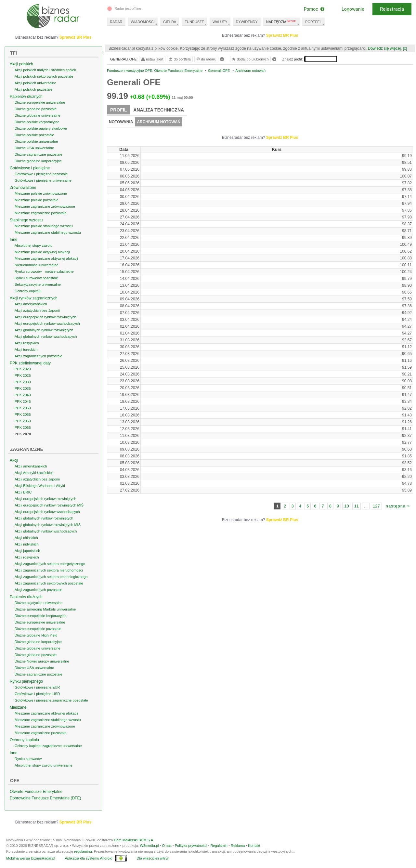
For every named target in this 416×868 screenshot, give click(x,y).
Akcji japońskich (27, 551)
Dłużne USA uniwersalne (34, 148)
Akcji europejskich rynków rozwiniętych (45, 317)
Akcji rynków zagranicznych (34, 298)
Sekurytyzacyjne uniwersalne (38, 284)
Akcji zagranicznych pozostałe (39, 356)
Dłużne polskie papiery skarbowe (41, 128)
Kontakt (254, 846)
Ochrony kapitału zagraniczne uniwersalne (48, 746)
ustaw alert (152, 59)
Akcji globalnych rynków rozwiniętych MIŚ (48, 525)
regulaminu (83, 851)
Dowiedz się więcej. (385, 48)
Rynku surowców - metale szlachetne (44, 271)
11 (357, 506)
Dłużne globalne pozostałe (36, 109)
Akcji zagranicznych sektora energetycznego (50, 564)
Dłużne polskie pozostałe (34, 135)
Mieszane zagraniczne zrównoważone (45, 206)
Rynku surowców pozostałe (36, 278)
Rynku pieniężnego (26, 681)
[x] (405, 48)
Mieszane (18, 707)
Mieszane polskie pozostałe (37, 200)
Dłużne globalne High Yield (36, 635)
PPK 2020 (23, 369)
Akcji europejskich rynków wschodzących (47, 323)
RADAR (116, 22)
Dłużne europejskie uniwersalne (40, 102)
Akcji (14, 460)
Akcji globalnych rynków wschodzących (46, 336)
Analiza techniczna (159, 110)
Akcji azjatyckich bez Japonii (37, 310)
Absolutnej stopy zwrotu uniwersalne (44, 765)
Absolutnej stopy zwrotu (33, 245)
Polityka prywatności (191, 846)
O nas (167, 846)
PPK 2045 (23, 401)
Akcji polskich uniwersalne (35, 83)
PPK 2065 (23, 427)
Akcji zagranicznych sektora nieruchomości (49, 570)
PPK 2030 (23, 382)
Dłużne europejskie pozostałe (38, 629)
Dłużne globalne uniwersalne (38, 115)
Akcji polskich (21, 64)
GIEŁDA (170, 22)
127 (376, 506)
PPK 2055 (23, 414)
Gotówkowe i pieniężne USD (37, 694)
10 (346, 506)
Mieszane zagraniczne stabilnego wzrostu (48, 232)
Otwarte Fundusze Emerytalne (36, 792)
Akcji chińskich (26, 538)
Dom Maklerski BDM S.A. (134, 840)
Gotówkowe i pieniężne (30, 168)
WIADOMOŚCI (143, 22)
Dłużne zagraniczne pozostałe (39, 154)
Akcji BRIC (23, 492)
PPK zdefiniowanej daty (30, 363)
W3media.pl (149, 846)
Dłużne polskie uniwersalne (36, 141)
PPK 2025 (23, 375)
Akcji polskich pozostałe (33, 89)
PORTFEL (313, 22)
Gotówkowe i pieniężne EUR (37, 687)
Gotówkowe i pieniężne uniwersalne (43, 180)
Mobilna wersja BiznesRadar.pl (31, 858)
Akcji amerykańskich (31, 304)
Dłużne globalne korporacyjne (38, 161)
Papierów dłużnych (26, 97)
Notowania (121, 122)
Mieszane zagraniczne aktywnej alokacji (46, 258)
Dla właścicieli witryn (153, 858)
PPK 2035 (23, 388)
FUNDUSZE (194, 22)
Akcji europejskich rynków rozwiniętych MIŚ (49, 505)
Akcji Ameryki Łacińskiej (34, 473)
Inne (13, 240)
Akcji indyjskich (27, 544)
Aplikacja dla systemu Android (88, 858)
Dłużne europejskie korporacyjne (41, 616)
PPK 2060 (23, 421)
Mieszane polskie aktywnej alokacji (42, 252)
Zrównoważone (23, 188)
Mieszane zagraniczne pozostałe (41, 213)
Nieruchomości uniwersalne (37, 265)
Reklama (238, 846)
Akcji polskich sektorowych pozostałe (44, 76)
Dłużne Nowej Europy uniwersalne (42, 661)
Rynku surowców (28, 759)
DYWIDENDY (247, 22)
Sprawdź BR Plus (282, 35)
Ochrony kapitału (28, 291)
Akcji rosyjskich (27, 343)
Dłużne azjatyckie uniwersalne (39, 603)
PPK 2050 (23, 408)
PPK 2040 (23, 395)
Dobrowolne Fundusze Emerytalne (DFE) (45, 798)
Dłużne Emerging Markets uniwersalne (45, 609)
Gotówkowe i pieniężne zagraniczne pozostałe (51, 700)
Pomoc (314, 9)
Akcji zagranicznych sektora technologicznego (51, 577)
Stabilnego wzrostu (26, 220)
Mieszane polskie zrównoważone (41, 193)
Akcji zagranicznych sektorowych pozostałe (49, 583)
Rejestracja (392, 9)
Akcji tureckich (26, 349)
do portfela (179, 59)
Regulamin (219, 846)
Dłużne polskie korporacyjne (37, 122)
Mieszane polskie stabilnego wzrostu (44, 226)
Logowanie (353, 9)
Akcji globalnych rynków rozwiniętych (44, 330)
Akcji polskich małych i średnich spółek (45, 70)
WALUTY (220, 22)
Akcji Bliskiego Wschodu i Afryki (40, 486)
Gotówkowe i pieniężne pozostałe (41, 174)
